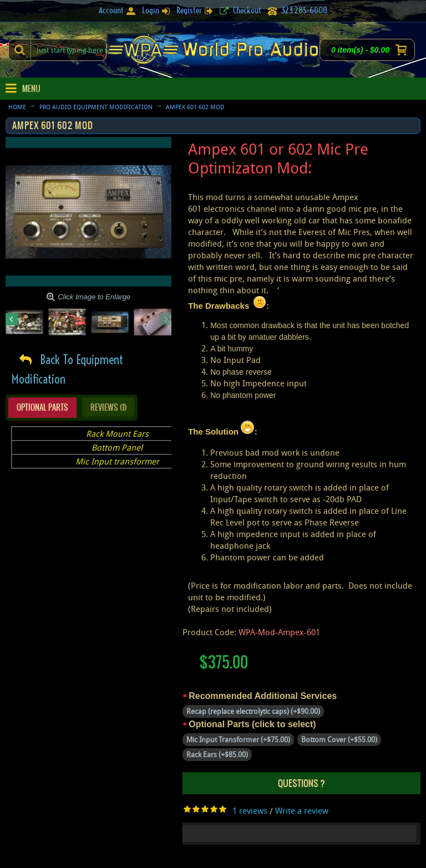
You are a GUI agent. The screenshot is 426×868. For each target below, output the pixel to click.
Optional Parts (42, 407)
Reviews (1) (108, 407)
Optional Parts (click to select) (252, 724)
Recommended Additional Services (263, 696)
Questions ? (301, 783)
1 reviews (250, 810)
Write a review (302, 810)
